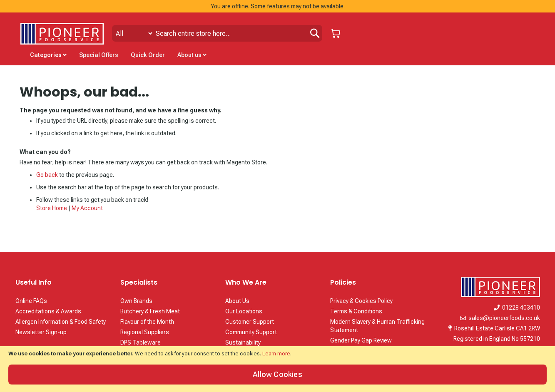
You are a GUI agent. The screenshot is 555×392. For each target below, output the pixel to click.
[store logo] (62, 34)
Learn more (276, 354)
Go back (47, 175)
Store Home (52, 208)
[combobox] (217, 33)
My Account (87, 208)
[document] (277, 369)
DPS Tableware (141, 342)
